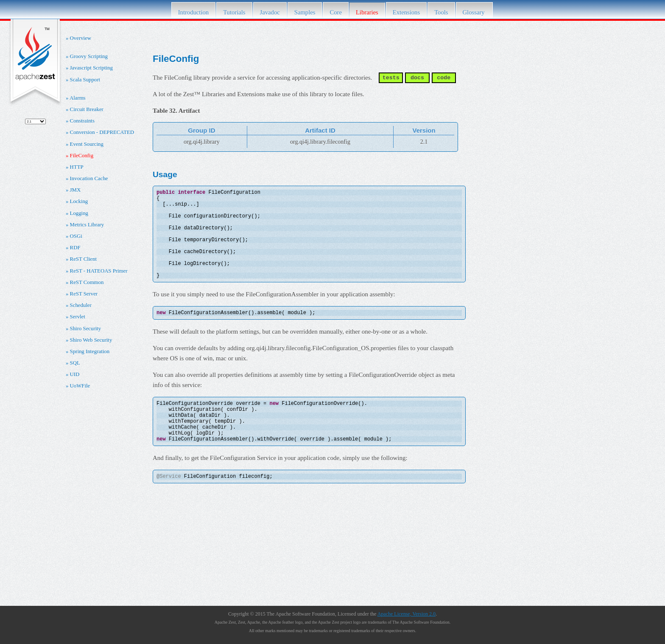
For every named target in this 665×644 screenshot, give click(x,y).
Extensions (406, 12)
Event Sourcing (87, 144)
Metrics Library (87, 225)
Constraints (82, 121)
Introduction (193, 12)
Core (336, 12)
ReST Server (84, 294)
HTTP (77, 167)
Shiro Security (86, 329)
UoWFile (80, 386)
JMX (75, 190)
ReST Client (83, 259)
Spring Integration (90, 351)
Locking (79, 201)
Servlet (78, 317)
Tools (441, 12)
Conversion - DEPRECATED (102, 132)
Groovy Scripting (89, 56)
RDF (75, 248)
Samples (305, 12)
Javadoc (270, 12)
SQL (75, 363)
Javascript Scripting (91, 68)
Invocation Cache (89, 178)
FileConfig (82, 156)
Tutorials (234, 12)
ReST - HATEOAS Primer (99, 271)
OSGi (76, 236)
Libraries (367, 12)
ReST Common (87, 282)
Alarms (78, 98)
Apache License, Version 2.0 (407, 614)
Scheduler (81, 305)
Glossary (475, 12)
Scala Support (85, 80)
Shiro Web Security (91, 340)
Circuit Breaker (87, 109)
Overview (81, 38)
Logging (79, 213)
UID (75, 374)
